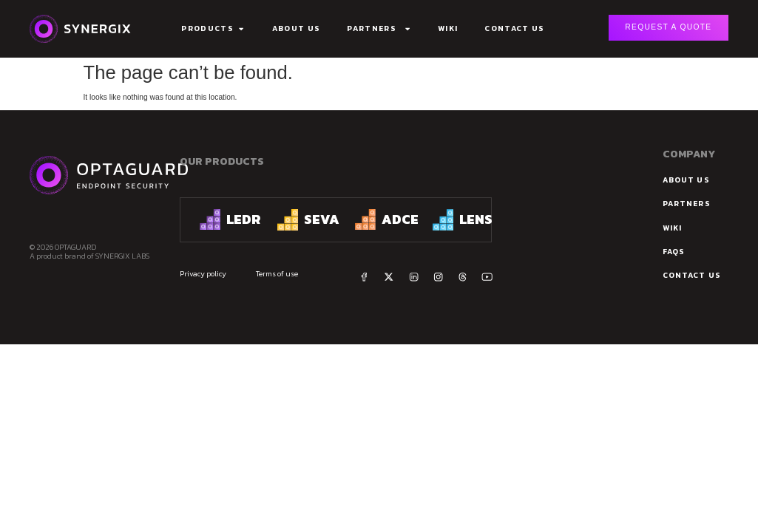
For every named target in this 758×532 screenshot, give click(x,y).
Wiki (448, 28)
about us (686, 180)
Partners (379, 29)
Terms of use (277, 273)
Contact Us (514, 28)
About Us (297, 28)
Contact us (692, 275)
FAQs (674, 252)
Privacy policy (203, 273)
